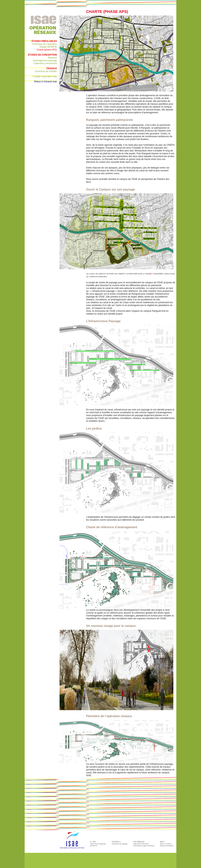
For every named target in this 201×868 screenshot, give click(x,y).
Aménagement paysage (45, 61)
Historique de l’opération (45, 44)
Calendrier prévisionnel (45, 63)
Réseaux (52, 58)
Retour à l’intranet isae (46, 82)
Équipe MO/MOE (48, 47)
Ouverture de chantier (46, 71)
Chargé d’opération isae (45, 76)
